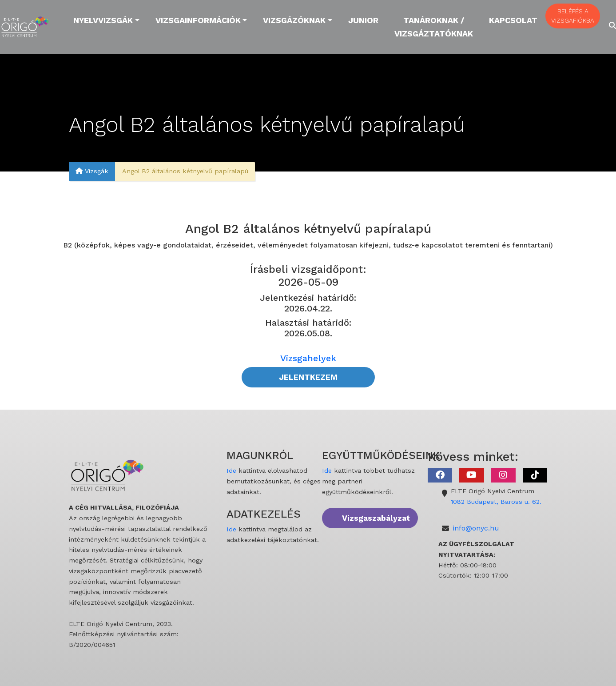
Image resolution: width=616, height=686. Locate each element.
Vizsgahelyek (308, 358)
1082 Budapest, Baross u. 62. (496, 502)
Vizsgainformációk (198, 20)
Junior (363, 20)
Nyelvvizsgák (103, 20)
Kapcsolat (513, 20)
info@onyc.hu (476, 528)
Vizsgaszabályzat (376, 518)
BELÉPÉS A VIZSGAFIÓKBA (573, 16)
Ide (231, 471)
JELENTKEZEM (308, 377)
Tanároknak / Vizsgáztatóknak (434, 27)
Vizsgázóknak (294, 20)
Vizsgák (92, 171)
